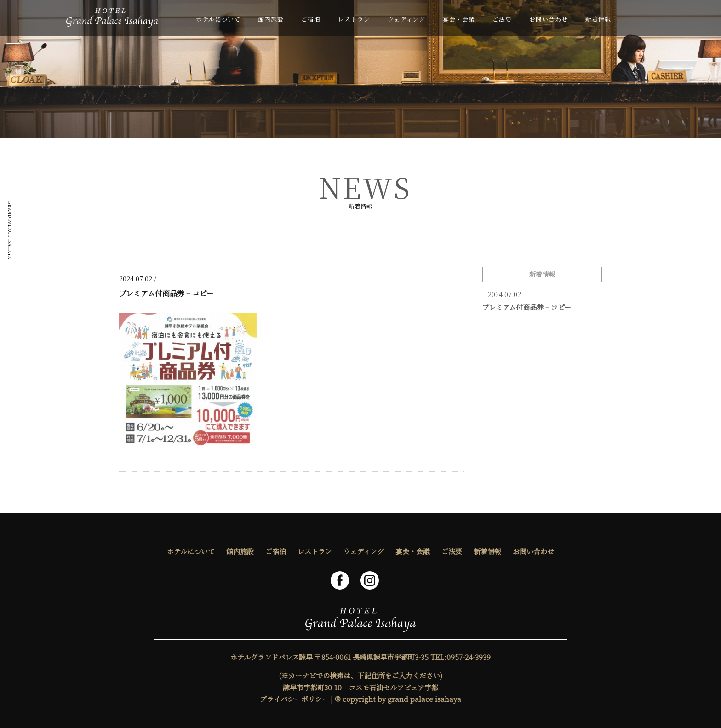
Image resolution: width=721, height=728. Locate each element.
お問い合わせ (549, 19)
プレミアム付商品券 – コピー (527, 307)
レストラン (354, 19)
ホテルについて (218, 19)
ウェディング (406, 19)
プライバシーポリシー (294, 699)
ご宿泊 (311, 19)
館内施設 (271, 19)
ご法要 (502, 19)
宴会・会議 (459, 19)
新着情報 (598, 19)
